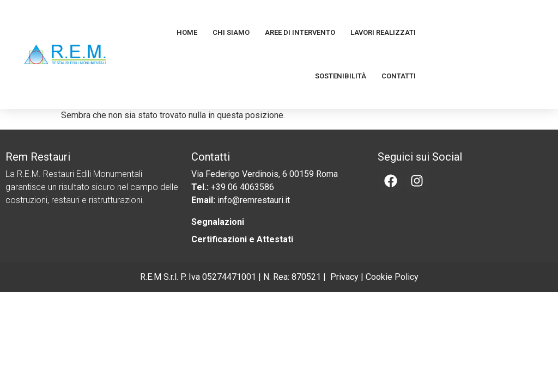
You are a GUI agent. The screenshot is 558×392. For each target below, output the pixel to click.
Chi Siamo (231, 32)
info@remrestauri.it (254, 200)
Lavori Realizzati (383, 32)
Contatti (399, 76)
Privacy (344, 277)
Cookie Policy (392, 277)
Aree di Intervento (300, 32)
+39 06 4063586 (242, 187)
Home (187, 32)
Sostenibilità (341, 76)
